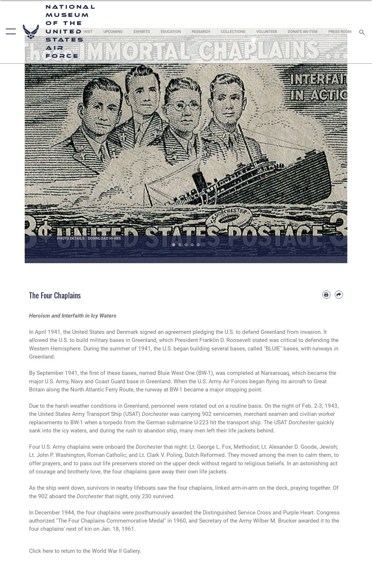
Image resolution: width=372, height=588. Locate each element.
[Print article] (326, 295)
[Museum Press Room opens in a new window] (340, 32)
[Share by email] (339, 295)
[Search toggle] (363, 32)
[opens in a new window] (88, 32)
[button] (9, 32)
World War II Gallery (116, 551)
